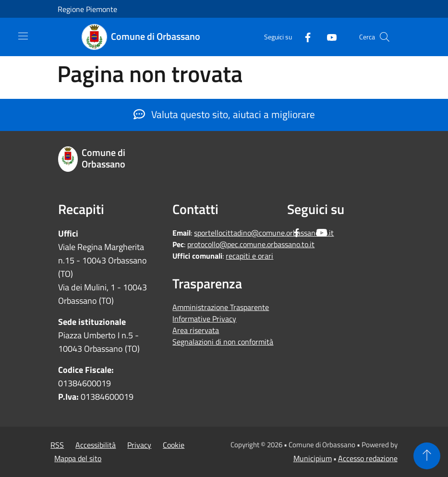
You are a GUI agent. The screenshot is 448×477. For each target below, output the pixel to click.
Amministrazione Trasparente (221, 307)
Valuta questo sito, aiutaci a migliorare (224, 114)
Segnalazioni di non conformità (223, 342)
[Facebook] (304, 37)
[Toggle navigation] (23, 36)
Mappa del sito (78, 458)
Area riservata (196, 330)
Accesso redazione (368, 458)
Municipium (313, 458)
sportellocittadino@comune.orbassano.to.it (264, 233)
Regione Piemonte (87, 9)
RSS (57, 445)
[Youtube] (328, 37)
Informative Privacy (204, 319)
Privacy (139, 445)
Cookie (174, 445)
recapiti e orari (249, 256)
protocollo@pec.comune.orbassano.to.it (251, 244)
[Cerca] (385, 37)
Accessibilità (96, 445)
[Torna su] (427, 456)
